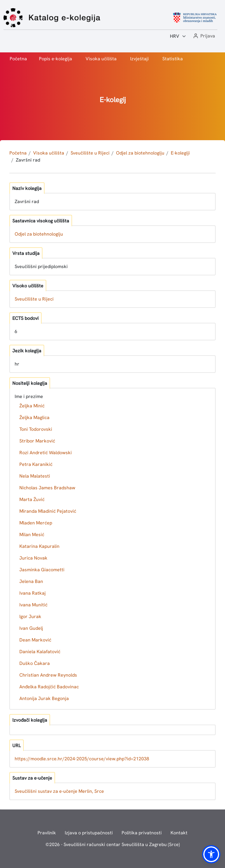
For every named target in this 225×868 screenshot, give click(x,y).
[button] (204, 36)
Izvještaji (139, 59)
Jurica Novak (33, 558)
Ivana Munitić (33, 605)
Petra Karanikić (36, 464)
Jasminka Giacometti (42, 570)
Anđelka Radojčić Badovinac (49, 687)
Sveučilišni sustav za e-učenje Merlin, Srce (59, 791)
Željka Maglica (34, 417)
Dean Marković (35, 640)
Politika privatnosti (142, 833)
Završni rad (28, 160)
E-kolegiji (180, 153)
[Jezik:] (178, 36)
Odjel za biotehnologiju (140, 153)
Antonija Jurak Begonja (44, 698)
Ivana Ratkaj (33, 593)
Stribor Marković (37, 441)
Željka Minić (32, 406)
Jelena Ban (31, 581)
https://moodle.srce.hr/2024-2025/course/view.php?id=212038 (82, 759)
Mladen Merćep (36, 523)
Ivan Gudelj (31, 628)
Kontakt (179, 833)
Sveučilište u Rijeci (90, 153)
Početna (18, 59)
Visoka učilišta (101, 59)
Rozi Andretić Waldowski (46, 453)
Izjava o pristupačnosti (89, 833)
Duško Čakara (35, 663)
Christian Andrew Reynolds (48, 675)
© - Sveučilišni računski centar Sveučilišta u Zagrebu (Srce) (113, 844)
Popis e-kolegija (56, 59)
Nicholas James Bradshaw (47, 488)
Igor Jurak (30, 616)
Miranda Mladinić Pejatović (48, 511)
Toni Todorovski (36, 429)
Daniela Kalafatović (40, 652)
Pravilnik (47, 833)
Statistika (173, 59)
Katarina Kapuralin (39, 546)
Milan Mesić (32, 535)
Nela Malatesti (35, 476)
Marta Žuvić (32, 499)
